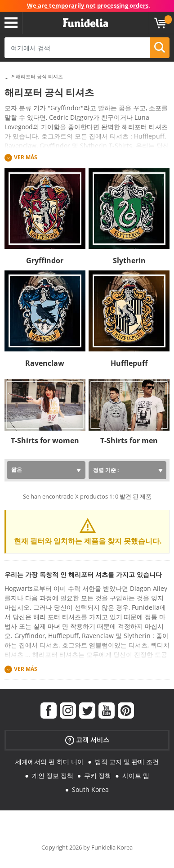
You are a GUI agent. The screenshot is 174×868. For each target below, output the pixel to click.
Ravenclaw (45, 363)
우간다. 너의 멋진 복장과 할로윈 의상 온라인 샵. (85, 23)
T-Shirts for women (45, 441)
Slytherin (129, 261)
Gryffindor (45, 261)
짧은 (17, 470)
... (7, 77)
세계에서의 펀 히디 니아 (49, 762)
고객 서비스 (87, 740)
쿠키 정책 (98, 776)
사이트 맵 (136, 776)
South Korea (90, 789)
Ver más (26, 157)
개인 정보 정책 (53, 776)
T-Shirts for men (129, 441)
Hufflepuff (129, 363)
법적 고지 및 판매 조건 (127, 762)
